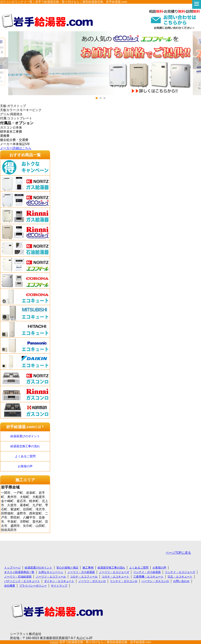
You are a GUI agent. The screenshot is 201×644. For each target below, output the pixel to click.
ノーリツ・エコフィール (51, 577)
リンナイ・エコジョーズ (180, 572)
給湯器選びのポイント (25, 436)
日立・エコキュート (180, 577)
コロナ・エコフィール (84, 577)
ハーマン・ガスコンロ (155, 581)
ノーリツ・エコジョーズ (114, 572)
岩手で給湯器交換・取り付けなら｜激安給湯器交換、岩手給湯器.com (105, 642)
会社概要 (10, 586)
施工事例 (88, 568)
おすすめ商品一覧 (25, 155)
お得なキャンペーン (51, 572)
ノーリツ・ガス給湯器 (81, 572)
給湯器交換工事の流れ (25, 446)
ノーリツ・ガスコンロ (92, 581)
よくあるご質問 (25, 456)
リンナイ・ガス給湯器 (147, 572)
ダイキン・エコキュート (59, 581)
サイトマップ (59, 586)
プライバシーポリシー (33, 586)
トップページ (12, 568)
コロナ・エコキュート (115, 577)
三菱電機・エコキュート (148, 577)
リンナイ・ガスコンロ (124, 581)
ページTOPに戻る (178, 553)
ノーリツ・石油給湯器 (18, 577)
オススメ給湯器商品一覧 (19, 572)
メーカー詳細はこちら (16, 148)
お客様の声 (25, 466)
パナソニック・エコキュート (22, 581)
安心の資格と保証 (67, 568)
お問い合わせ (181, 581)
